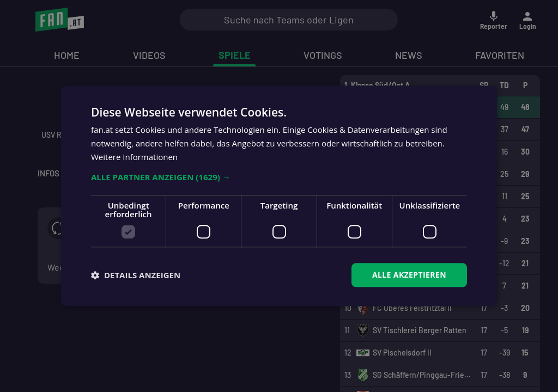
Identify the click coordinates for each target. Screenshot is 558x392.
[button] (279, 177)
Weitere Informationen (134, 157)
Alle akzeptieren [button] (409, 275)
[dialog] (279, 196)
